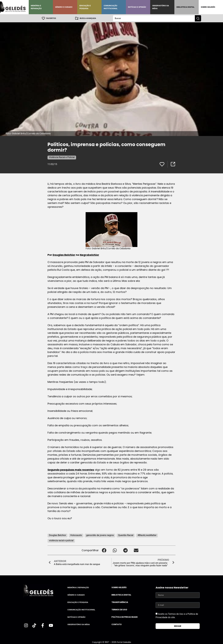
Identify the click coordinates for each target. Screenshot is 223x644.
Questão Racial (126, 535)
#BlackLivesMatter (147, 535)
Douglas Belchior (64, 255)
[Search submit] (198, 18)
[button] (104, 550)
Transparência (120, 602)
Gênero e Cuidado (64, 7)
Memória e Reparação (36, 7)
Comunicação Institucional (111, 7)
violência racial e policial (61, 540)
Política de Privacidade (125, 617)
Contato (117, 624)
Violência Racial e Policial (62, 157)
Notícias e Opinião (137, 7)
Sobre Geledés (208, 7)
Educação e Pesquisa (85, 7)
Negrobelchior (89, 255)
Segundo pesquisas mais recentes (71, 470)
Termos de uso (119, 610)
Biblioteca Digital (185, 7)
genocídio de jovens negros (100, 535)
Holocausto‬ (76, 535)
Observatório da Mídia (161, 7)
